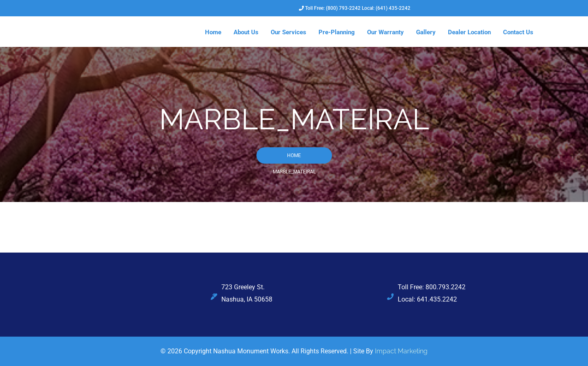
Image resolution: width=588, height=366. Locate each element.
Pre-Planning (337, 32)
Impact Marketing (401, 351)
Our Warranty (385, 32)
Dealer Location (469, 32)
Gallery (426, 32)
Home (213, 32)
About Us (246, 32)
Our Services (288, 32)
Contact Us (518, 32)
